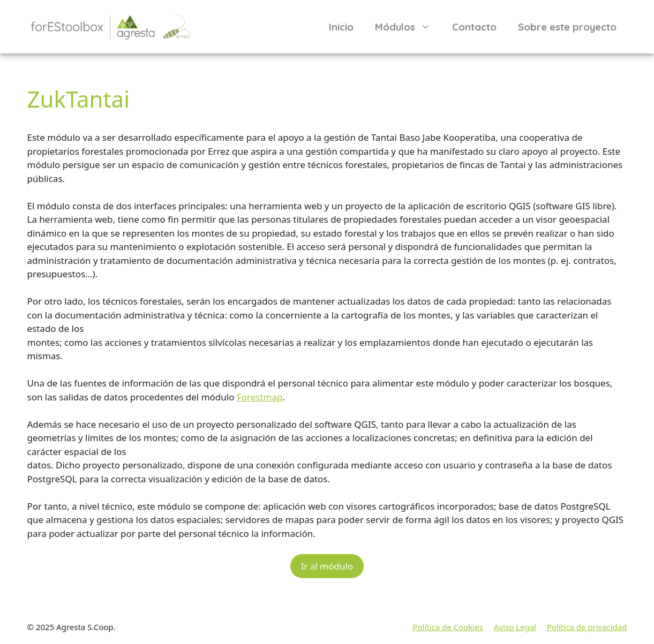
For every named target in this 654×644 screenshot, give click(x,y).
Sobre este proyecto (567, 27)
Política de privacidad (587, 627)
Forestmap (260, 397)
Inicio (341, 27)
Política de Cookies (448, 627)
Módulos (408, 27)
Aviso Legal (515, 627)
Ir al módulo (327, 566)
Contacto (474, 27)
